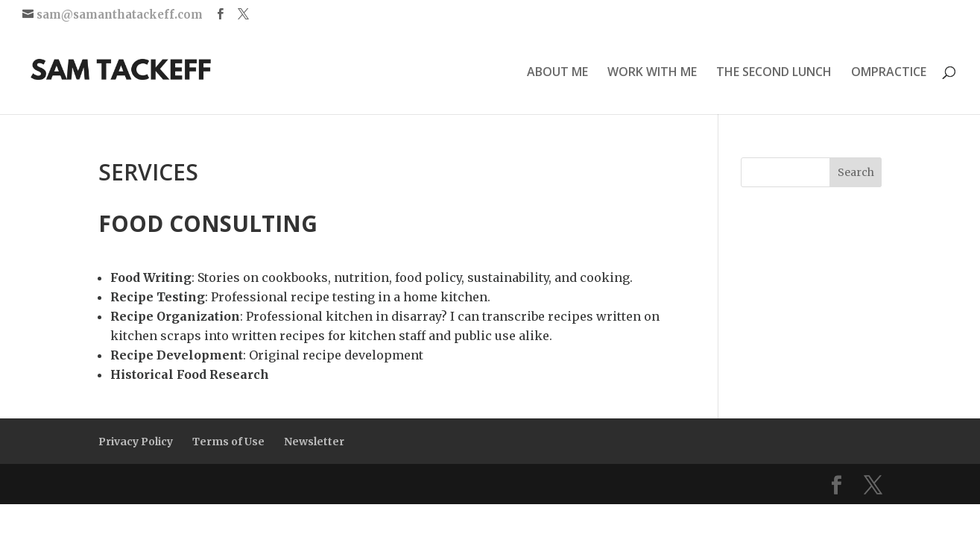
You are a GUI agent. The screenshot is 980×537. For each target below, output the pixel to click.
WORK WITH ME (652, 73)
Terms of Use (228, 442)
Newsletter (314, 442)
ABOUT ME (557, 73)
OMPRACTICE (889, 73)
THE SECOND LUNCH (774, 73)
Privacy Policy (136, 442)
